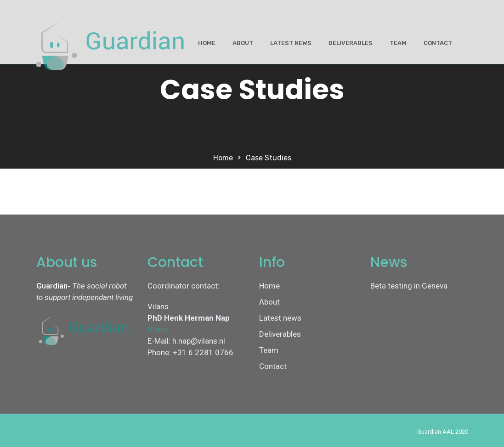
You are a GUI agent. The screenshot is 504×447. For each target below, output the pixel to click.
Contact (438, 43)
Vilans (158, 329)
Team (398, 43)
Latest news (291, 43)
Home (207, 43)
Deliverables (351, 43)
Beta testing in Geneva (409, 286)
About (243, 43)
